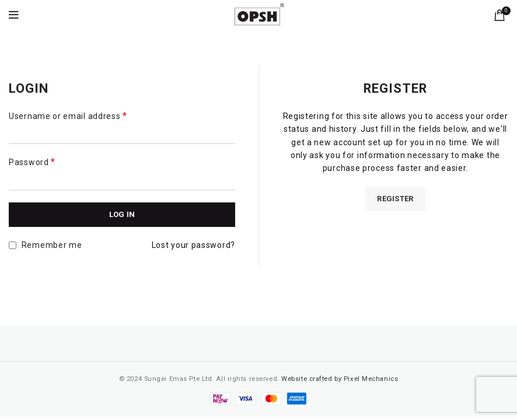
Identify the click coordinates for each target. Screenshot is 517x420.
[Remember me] (13, 245)
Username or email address (68, 116)
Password (32, 162)
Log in (122, 214)
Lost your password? (193, 245)
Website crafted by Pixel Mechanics (340, 379)
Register (395, 199)
